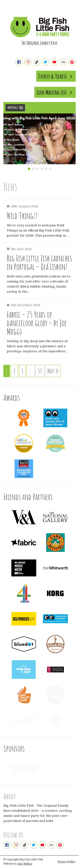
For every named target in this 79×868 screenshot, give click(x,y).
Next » (53, 371)
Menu (15, 108)
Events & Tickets (56, 76)
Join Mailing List (55, 92)
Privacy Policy (67, 862)
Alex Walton (25, 864)
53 (40, 371)
